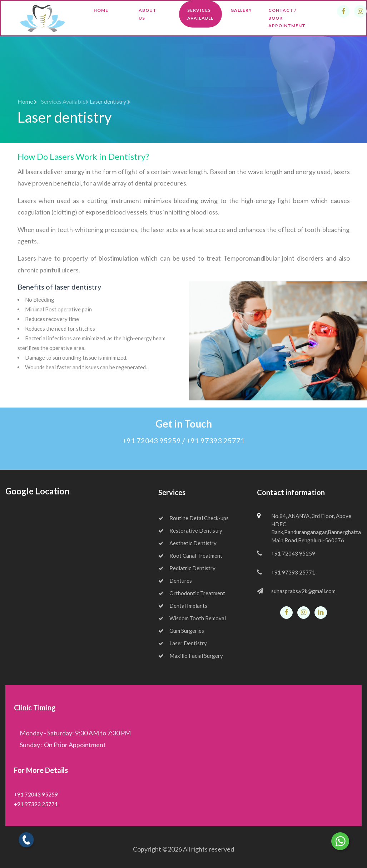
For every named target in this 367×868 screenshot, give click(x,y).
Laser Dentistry (183, 643)
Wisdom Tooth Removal (192, 618)
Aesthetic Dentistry (187, 543)
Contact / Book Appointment (287, 18)
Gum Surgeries (181, 631)
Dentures (175, 581)
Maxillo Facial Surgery (191, 656)
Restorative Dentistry (190, 531)
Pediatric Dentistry (187, 568)
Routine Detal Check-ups (194, 518)
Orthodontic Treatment (192, 593)
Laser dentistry (110, 101)
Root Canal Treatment (190, 556)
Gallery (241, 10)
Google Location (37, 491)
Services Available (200, 14)
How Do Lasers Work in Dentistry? (83, 156)
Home (101, 10)
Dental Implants (183, 606)
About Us (148, 14)
